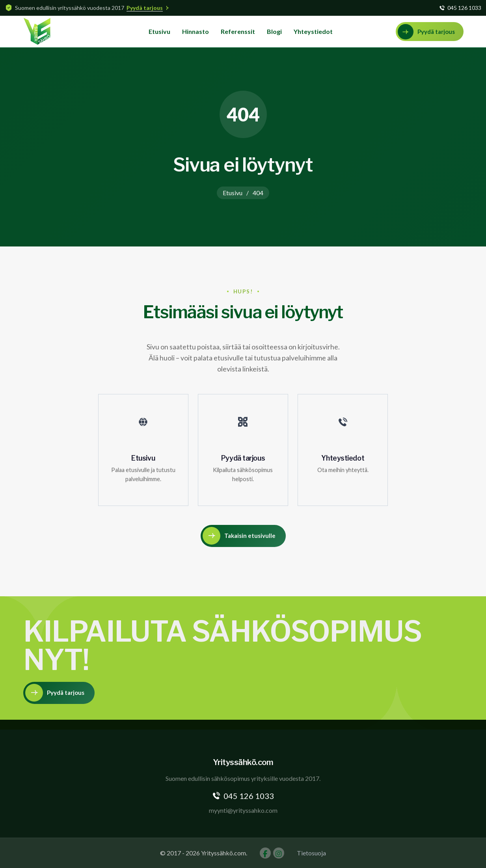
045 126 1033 (464, 8)
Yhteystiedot (313, 31)
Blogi (274, 31)
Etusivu (159, 31)
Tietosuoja (311, 853)
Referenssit (238, 31)
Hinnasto (196, 31)
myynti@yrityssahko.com (243, 810)
